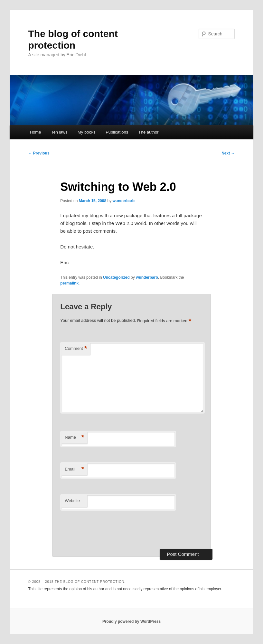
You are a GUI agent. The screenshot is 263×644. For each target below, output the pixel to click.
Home (36, 132)
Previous (39, 153)
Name (74, 438)
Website (72, 501)
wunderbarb (123, 201)
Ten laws (59, 132)
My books (87, 132)
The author (149, 132)
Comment (76, 349)
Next (228, 153)
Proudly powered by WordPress (131, 621)
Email (74, 469)
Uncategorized (116, 277)
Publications (117, 132)
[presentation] (109, 530)
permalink (69, 283)
